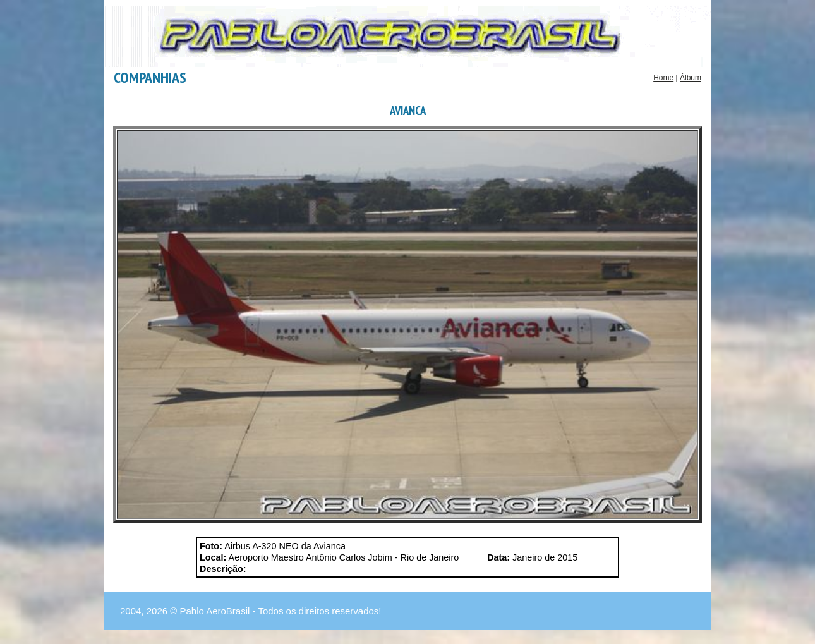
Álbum (691, 78)
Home (663, 78)
